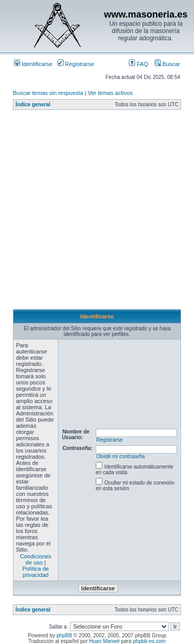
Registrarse (76, 64)
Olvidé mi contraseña (121, 456)
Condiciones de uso (36, 559)
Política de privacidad (35, 572)
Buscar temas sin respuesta (48, 93)
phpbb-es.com (149, 641)
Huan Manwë (104, 641)
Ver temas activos (110, 93)
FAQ (138, 64)
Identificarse (33, 64)
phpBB (64, 635)
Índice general (33, 104)
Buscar (167, 64)
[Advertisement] (97, 212)
